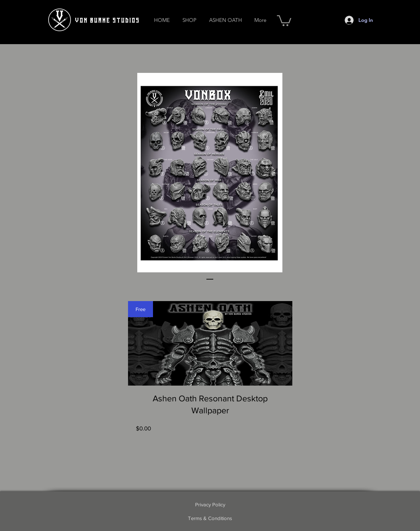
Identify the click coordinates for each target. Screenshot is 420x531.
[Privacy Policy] (210, 504)
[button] (190, 20)
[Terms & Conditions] (210, 518)
